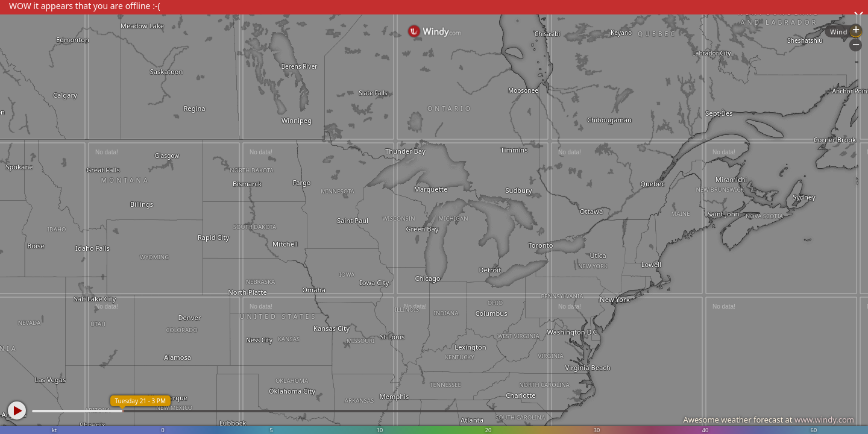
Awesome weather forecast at (769, 420)
